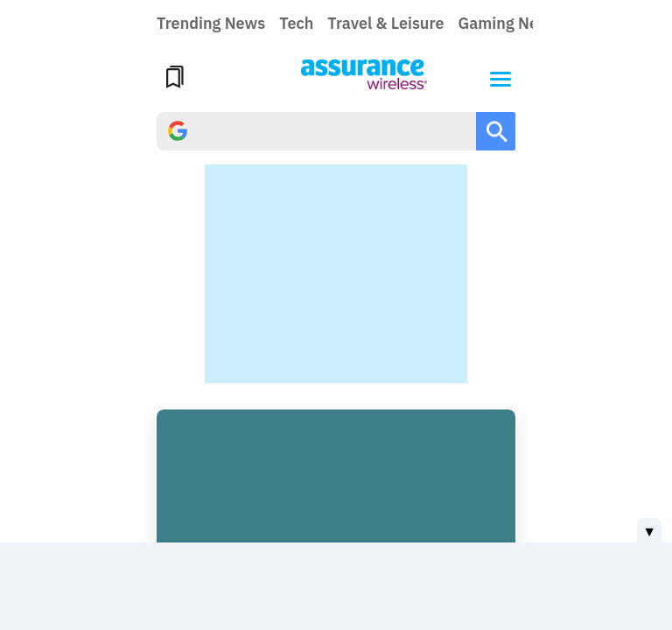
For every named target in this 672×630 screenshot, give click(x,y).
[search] (316, 131)
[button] (500, 77)
